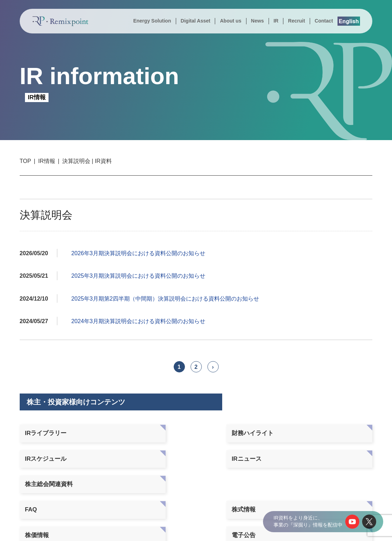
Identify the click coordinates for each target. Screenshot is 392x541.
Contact (324, 21)
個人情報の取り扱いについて (295, 529)
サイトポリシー (350, 529)
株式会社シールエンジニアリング (332, 498)
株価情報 (179, 454)
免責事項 (322, 454)
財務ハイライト (117, 433)
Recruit (296, 21)
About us (231, 21)
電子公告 (251, 454)
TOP (25, 161)
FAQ (31, 454)
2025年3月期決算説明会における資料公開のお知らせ (138, 276)
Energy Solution (152, 21)
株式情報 (108, 454)
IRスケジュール (188, 433)
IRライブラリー (46, 433)
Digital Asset (195, 21)
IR (276, 21)
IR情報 (47, 161)
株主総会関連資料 (334, 433)
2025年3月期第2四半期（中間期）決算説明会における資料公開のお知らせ (165, 298)
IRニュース (254, 433)
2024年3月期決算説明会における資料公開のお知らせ (138, 321)
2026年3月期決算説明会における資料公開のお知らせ (138, 253)
